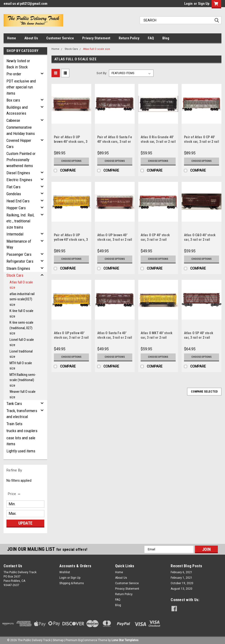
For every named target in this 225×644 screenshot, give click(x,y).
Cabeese (13, 120)
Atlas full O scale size (21, 285)
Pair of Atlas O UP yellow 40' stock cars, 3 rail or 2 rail (71, 240)
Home (12, 38)
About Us (31, 38)
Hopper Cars (16, 208)
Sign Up (204, 4)
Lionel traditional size (21, 354)
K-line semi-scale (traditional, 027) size (21, 328)
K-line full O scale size (21, 314)
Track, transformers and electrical (22, 414)
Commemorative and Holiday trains (21, 130)
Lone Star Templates (125, 639)
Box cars (13, 100)
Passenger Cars (19, 254)
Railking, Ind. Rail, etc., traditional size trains (20, 221)
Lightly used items (21, 451)
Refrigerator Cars (20, 261)
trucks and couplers (22, 431)
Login (188, 4)
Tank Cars (14, 404)
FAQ (151, 38)
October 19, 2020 (182, 583)
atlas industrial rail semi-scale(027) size (22, 299)
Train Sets (14, 424)
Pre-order (14, 74)
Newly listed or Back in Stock (18, 64)
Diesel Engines (18, 173)
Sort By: (102, 73)
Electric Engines (19, 180)
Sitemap (58, 639)
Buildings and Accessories (17, 110)
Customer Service (60, 38)
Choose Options (71, 161)
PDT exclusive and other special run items (21, 87)
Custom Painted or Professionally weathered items (21, 160)
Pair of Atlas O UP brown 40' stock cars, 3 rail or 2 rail (71, 142)
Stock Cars (15, 275)
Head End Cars (18, 201)
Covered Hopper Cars (19, 143)
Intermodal (15, 234)
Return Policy (129, 38)
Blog (166, 38)
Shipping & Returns (72, 583)
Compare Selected (204, 392)
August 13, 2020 (182, 589)
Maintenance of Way (19, 244)
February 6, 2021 (182, 572)
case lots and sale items (21, 441)
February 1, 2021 (182, 578)
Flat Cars (13, 187)
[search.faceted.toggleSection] (14, 494)
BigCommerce (88, 639)
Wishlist (65, 572)
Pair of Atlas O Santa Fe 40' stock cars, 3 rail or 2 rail (115, 142)
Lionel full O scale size (22, 342)
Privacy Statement (96, 38)
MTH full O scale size (21, 366)
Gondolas (14, 194)
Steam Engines (18, 268)
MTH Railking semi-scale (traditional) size (23, 380)
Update (25, 523)
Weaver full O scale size (23, 394)
